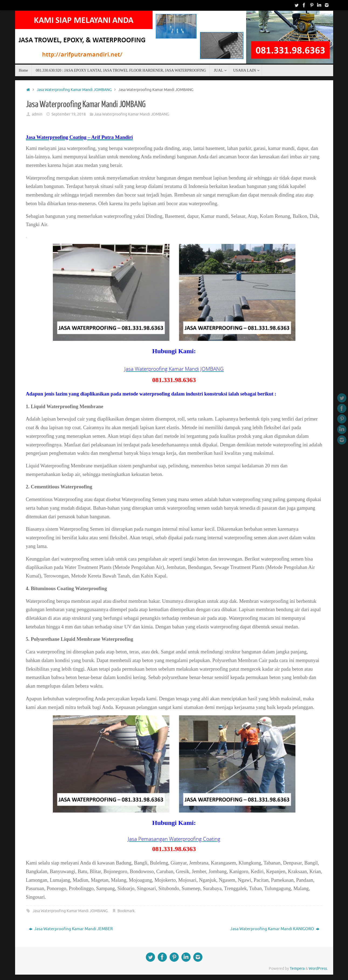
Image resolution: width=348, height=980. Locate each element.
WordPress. (318, 969)
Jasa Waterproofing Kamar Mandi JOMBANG (74, 90)
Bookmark (126, 911)
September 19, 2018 (69, 114)
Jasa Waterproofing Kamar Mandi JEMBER (71, 929)
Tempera (297, 969)
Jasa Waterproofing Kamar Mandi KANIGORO (275, 929)
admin (37, 114)
